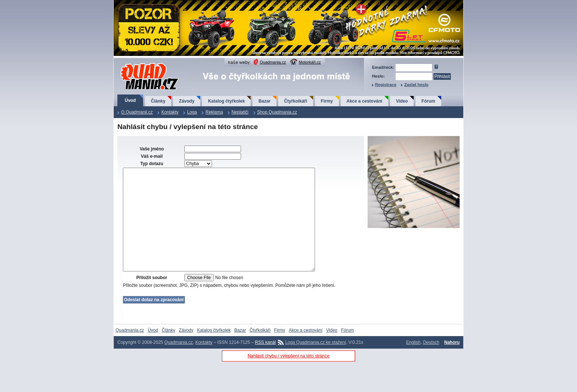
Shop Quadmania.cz (277, 112)
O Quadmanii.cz (137, 112)
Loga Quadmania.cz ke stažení (316, 364)
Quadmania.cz (273, 62)
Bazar (264, 101)
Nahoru (452, 364)
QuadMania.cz (140, 63)
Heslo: (378, 76)
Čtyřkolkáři (296, 101)
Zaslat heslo (416, 85)
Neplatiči (240, 112)
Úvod (130, 100)
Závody (187, 101)
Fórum (428, 101)
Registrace (386, 85)
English (413, 364)
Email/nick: (383, 67)
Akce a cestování (364, 101)
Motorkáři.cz (310, 62)
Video (402, 101)
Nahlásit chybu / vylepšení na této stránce (288, 378)
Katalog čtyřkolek (226, 101)
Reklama (214, 112)
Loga (192, 112)
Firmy (327, 101)
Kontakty (170, 112)
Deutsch (431, 364)
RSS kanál (266, 364)
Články (158, 101)
